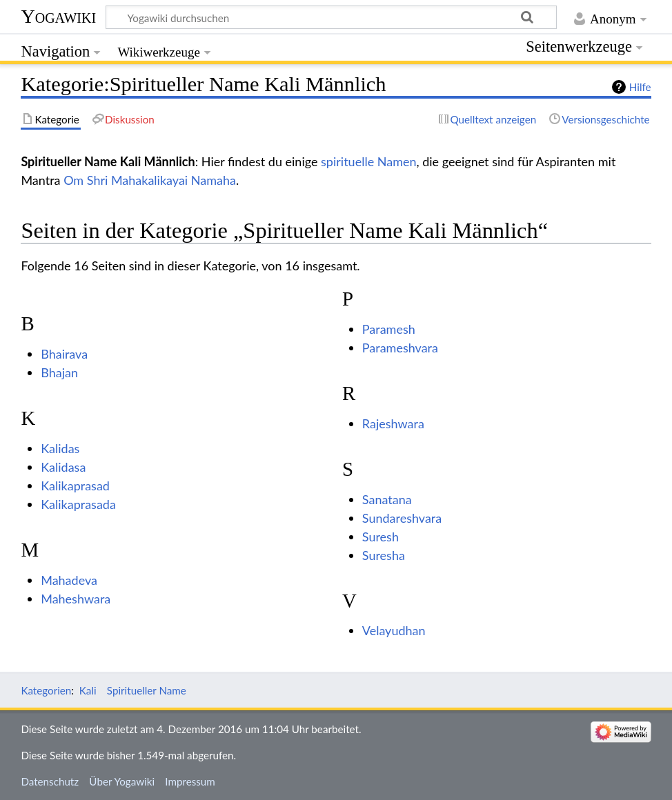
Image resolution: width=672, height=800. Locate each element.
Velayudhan (394, 630)
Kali (88, 690)
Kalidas (60, 448)
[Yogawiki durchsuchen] (331, 17)
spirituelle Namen (368, 161)
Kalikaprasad (75, 486)
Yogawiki (58, 16)
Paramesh (389, 329)
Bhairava (64, 354)
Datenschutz (50, 781)
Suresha (384, 555)
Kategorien (46, 690)
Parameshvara (400, 348)
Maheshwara (76, 599)
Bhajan (59, 372)
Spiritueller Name (147, 690)
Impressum (190, 781)
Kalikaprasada (78, 504)
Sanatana (387, 499)
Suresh (381, 537)
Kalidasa (63, 467)
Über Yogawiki (122, 781)
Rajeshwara (393, 423)
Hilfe (640, 87)
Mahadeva (69, 580)
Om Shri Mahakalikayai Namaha (150, 180)
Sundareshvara (402, 518)
